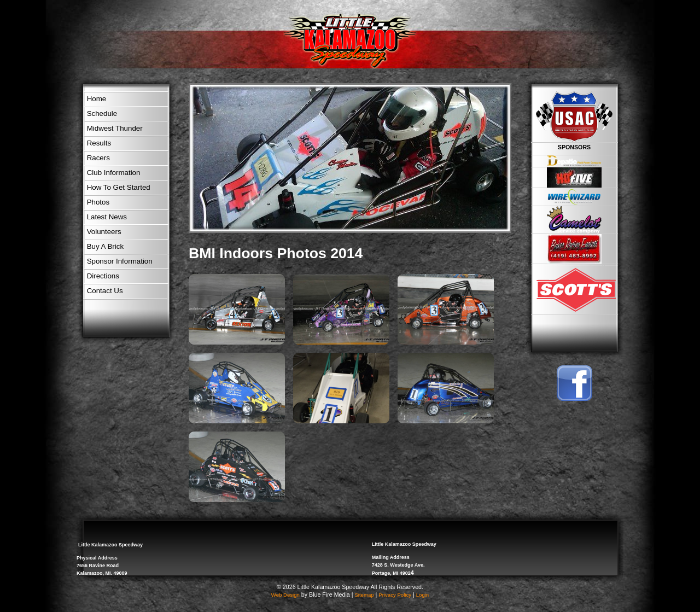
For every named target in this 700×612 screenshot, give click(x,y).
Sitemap (364, 595)
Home (97, 99)
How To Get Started (119, 187)
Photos (98, 202)
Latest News (107, 217)
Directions (103, 276)
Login (422, 595)
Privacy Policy (395, 595)
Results (99, 143)
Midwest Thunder (115, 128)
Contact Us (105, 291)
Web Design (285, 595)
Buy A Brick (105, 246)
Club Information (114, 173)
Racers (98, 158)
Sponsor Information (120, 261)
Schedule (102, 113)
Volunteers (104, 232)
